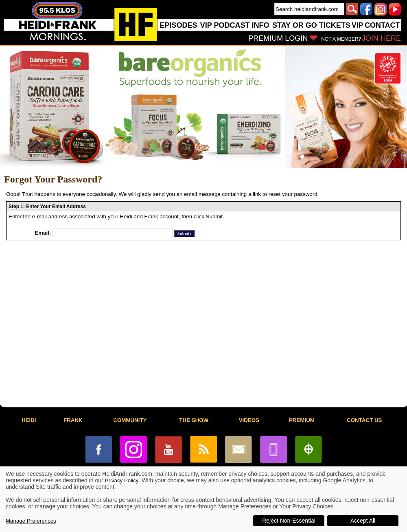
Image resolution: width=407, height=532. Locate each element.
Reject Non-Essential (289, 521)
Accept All (363, 521)
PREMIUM (302, 420)
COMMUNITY (130, 420)
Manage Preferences (31, 521)
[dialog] (203, 499)
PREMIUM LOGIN (278, 38)
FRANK (73, 420)
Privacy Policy (122, 480)
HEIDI (29, 420)
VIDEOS (249, 420)
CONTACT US (364, 420)
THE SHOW (194, 420)
